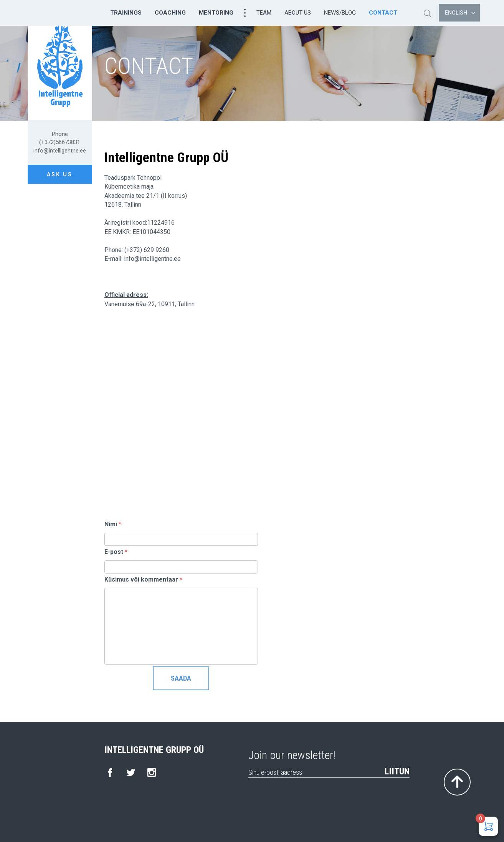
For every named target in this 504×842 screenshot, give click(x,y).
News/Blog (340, 13)
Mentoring (216, 13)
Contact (383, 13)
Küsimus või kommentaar (143, 579)
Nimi (113, 524)
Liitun (397, 771)
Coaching (170, 13)
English (460, 13)
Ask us (60, 174)
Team (264, 13)
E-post (116, 552)
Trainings (126, 13)
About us (298, 13)
